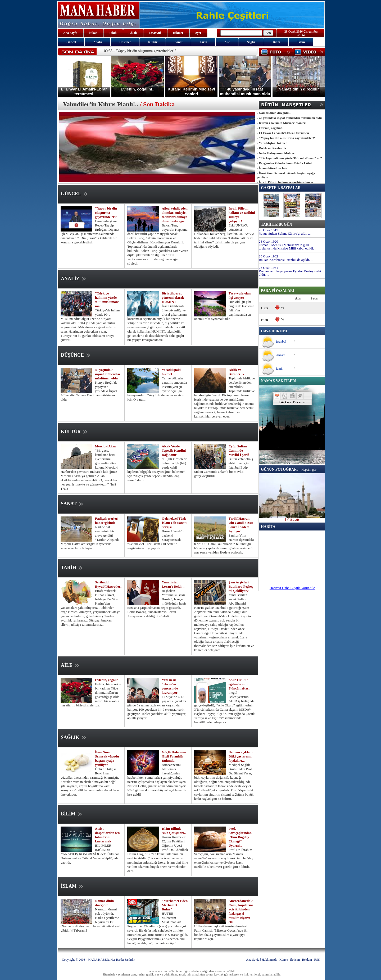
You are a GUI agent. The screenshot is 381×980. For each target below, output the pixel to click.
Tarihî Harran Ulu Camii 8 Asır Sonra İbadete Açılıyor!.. (241, 525)
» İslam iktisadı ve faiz (272, 168)
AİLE (71, 665)
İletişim (295, 960)
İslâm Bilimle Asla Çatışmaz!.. (174, 831)
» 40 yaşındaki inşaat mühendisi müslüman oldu (289, 118)
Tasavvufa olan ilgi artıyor (240, 295)
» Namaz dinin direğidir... (274, 113)
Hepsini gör (309, 470)
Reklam (307, 960)
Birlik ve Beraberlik (237, 372)
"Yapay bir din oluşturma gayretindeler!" (106, 213)
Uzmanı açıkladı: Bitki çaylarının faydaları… (241, 756)
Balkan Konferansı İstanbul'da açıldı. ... (286, 260)
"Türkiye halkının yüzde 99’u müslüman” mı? (107, 300)
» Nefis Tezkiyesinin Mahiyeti (276, 153)
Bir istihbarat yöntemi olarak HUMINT (173, 298)
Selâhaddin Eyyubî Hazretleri (108, 584)
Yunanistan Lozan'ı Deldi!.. (173, 584)
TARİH (72, 568)
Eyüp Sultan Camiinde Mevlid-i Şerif (239, 450)
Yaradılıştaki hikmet (171, 372)
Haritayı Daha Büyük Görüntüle (292, 588)
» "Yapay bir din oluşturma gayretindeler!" (286, 138)
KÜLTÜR (75, 432)
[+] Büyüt (292, 518)
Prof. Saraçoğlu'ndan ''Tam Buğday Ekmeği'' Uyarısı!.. (240, 837)
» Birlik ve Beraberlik (271, 148)
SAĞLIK (74, 737)
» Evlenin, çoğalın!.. (270, 128)
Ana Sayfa (253, 960)
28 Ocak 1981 (268, 268)
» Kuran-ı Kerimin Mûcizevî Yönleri (282, 123)
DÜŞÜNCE (76, 355)
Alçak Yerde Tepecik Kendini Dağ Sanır (174, 450)
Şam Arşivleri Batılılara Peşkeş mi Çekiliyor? (241, 586)
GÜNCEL (75, 194)
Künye (284, 960)
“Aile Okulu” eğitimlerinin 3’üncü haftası (239, 684)
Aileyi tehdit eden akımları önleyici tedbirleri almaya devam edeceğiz (175, 215)
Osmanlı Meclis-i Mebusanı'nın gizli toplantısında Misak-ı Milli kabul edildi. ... (288, 247)
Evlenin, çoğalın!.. (108, 680)
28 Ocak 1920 (268, 241)
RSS (317, 960)
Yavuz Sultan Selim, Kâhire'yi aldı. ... (285, 233)
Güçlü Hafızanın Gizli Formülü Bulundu (174, 756)
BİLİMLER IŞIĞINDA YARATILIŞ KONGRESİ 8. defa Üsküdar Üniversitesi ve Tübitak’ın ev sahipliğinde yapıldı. (90, 854)
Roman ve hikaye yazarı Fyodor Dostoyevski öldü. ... (290, 273)
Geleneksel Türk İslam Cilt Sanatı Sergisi (174, 523)
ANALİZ (74, 279)
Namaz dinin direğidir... (104, 903)
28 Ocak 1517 (268, 230)
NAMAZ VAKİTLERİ (279, 381)
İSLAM (72, 886)
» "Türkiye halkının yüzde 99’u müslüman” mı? (289, 158)
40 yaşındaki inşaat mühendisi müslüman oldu (107, 374)
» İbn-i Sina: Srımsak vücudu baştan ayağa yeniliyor (286, 175)
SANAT (72, 504)
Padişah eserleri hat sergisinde (107, 521)
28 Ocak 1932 (268, 256)
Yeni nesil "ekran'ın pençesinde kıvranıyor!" (171, 686)
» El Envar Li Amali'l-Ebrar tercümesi (283, 133)
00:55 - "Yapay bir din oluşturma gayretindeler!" (140, 51)
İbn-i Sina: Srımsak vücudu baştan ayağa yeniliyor (107, 758)
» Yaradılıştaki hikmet (272, 143)
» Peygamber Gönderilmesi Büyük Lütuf (284, 163)
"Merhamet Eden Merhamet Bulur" (175, 905)
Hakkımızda (269, 960)
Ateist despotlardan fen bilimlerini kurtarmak (107, 835)
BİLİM (72, 814)
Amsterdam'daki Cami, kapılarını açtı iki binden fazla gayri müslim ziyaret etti (241, 911)
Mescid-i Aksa (105, 446)
